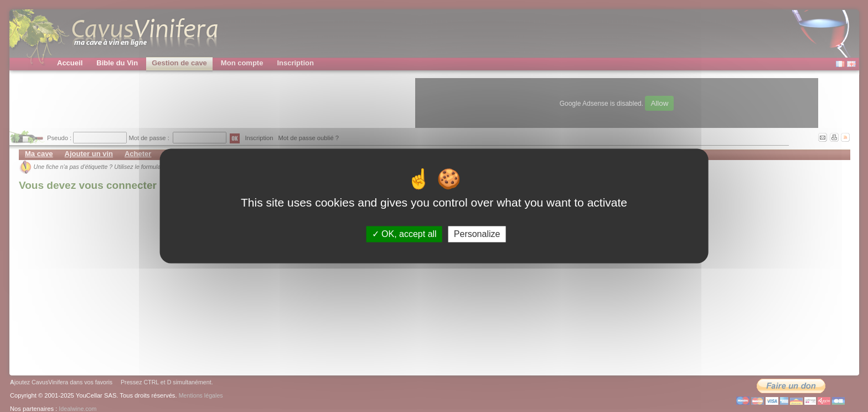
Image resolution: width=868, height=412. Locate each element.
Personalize (477, 234)
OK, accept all (404, 234)
